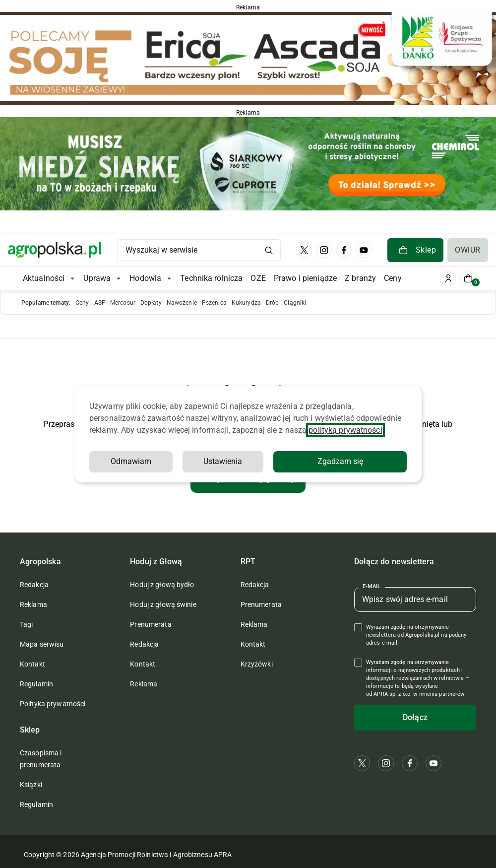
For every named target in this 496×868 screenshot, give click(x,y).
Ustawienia (223, 461)
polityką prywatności (345, 430)
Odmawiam (131, 461)
